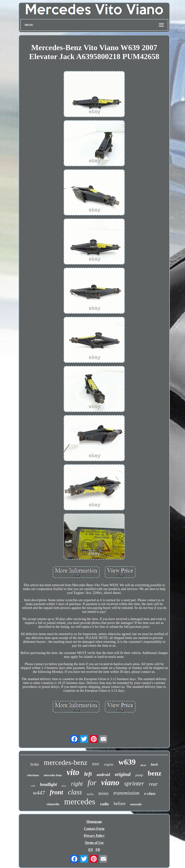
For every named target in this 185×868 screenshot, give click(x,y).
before (120, 803)
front (57, 792)
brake (35, 764)
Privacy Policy (94, 836)
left (88, 774)
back (154, 764)
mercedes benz (53, 775)
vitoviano (33, 775)
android (103, 775)
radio (104, 804)
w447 (39, 793)
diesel (143, 765)
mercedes (80, 802)
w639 (127, 762)
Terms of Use (94, 843)
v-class (150, 794)
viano (110, 783)
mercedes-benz (66, 762)
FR (98, 850)
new (64, 786)
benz (155, 773)
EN (91, 850)
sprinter (134, 783)
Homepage (94, 822)
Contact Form (94, 829)
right (77, 784)
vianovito (53, 804)
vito (73, 772)
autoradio (136, 804)
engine (109, 764)
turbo (90, 794)
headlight (49, 784)
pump (139, 775)
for (92, 783)
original (123, 774)
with (33, 786)
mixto (103, 793)
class (75, 792)
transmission (126, 793)
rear (153, 784)
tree (96, 764)
